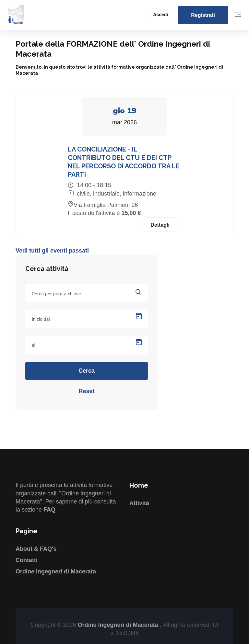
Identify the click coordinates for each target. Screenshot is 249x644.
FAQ (49, 510)
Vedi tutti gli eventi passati (52, 251)
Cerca (87, 371)
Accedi (160, 15)
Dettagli (160, 225)
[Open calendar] (139, 317)
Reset (86, 391)
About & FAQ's (36, 549)
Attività (139, 503)
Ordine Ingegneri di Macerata (56, 572)
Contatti (27, 560)
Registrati (203, 15)
